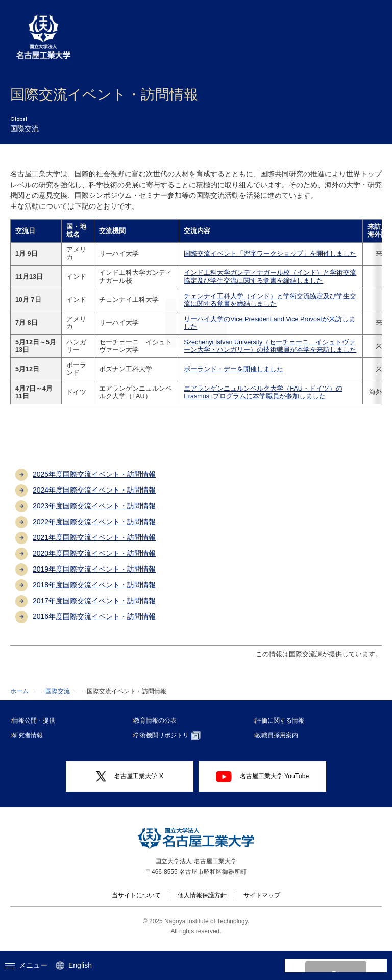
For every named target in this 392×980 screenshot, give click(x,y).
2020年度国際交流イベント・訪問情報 (94, 561)
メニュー (26, 965)
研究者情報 (32, 743)
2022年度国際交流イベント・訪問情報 (94, 529)
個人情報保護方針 (202, 903)
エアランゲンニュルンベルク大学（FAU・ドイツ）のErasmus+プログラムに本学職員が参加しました (256, 400)
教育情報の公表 (159, 728)
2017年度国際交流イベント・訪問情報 (94, 608)
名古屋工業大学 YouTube (263, 784)
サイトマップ (262, 903)
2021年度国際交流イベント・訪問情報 (94, 545)
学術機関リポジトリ (171, 743)
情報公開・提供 (38, 728)
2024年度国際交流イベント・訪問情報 (94, 498)
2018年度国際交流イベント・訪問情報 (94, 592)
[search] (324, 966)
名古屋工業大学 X (130, 784)
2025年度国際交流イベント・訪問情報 (94, 482)
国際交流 (58, 699)
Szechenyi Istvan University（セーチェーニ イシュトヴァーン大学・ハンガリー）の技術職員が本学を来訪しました (257, 350)
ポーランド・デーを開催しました (227, 377)
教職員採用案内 (281, 743)
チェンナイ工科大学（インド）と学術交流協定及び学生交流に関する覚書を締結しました (257, 300)
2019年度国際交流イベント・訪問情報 (94, 577)
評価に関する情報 (284, 728)
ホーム (19, 699)
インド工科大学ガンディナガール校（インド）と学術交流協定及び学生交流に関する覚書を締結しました (257, 277)
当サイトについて (136, 903)
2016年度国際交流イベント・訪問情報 (94, 624)
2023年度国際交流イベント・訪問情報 (94, 513)
